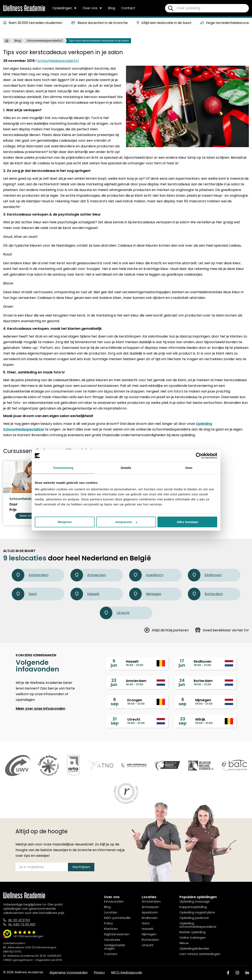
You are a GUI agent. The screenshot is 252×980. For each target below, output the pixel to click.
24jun (182, 682)
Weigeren (65, 522)
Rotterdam (205, 594)
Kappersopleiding (193, 907)
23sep (183, 721)
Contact (128, 8)
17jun (182, 663)
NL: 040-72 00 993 (22, 924)
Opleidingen (64, 8)
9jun (114, 663)
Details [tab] (126, 468)
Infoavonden (114, 901)
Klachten (111, 929)
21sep (115, 721)
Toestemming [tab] (63, 468)
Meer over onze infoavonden (40, 709)
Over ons (92, 8)
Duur (14, 504)
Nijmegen (145, 594)
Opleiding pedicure (194, 918)
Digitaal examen (117, 934)
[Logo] (24, 10)
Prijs (13, 510)
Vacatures (112, 940)
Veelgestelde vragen (115, 947)
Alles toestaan (187, 522)
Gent (24, 594)
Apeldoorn (146, 575)
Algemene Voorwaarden (69, 972)
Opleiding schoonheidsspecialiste (198, 925)
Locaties (111, 912)
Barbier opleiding (192, 932)
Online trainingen (193, 937)
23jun (114, 682)
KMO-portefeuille (117, 918)
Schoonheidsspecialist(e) (45, 41)
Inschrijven (81, 867)
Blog (112, 8)
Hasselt (85, 594)
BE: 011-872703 (19, 920)
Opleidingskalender (194, 948)
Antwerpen (88, 575)
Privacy (99, 972)
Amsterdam (30, 575)
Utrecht (115, 613)
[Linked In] (247, 973)
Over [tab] (189, 468)
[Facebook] (228, 973)
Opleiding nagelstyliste (197, 912)
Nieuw (184, 943)
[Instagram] (237, 973)
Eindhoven (205, 575)
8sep (115, 702)
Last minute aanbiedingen (200, 954)
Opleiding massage (195, 901)
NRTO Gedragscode (127, 972)
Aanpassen (126, 522)
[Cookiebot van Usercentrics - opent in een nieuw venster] (199, 456)
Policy (108, 923)
